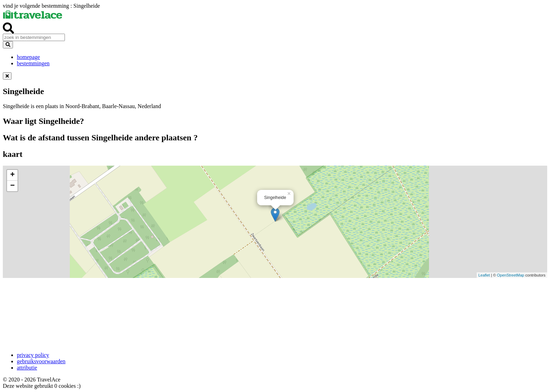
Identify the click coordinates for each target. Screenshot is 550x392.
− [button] (12, 186)
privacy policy (33, 355)
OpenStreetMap (511, 275)
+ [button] (12, 175)
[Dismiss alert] (7, 76)
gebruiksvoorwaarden (41, 361)
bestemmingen (33, 63)
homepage (28, 57)
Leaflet (484, 275)
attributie (27, 368)
